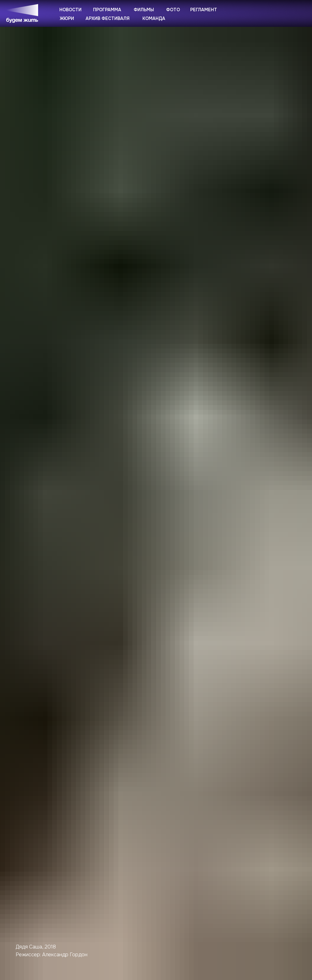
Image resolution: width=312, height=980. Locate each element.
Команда (154, 18)
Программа (107, 10)
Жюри (67, 18)
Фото (173, 10)
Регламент (204, 10)
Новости (70, 10)
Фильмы (144, 10)
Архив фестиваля (108, 18)
